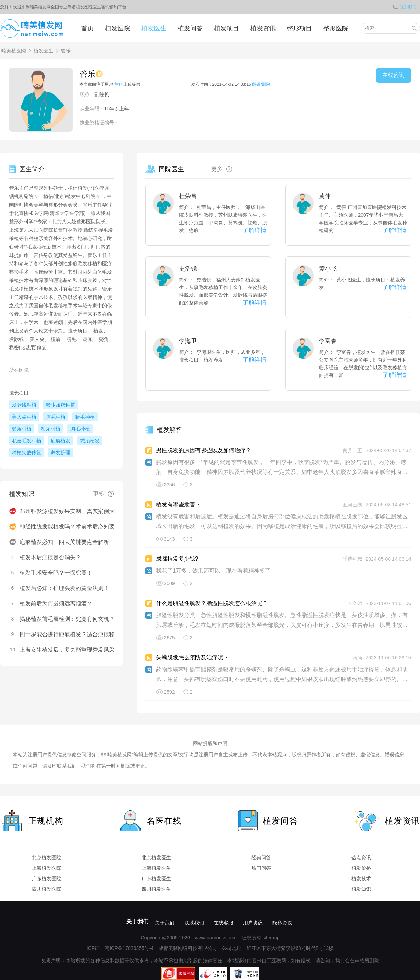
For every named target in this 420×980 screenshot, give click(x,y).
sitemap (271, 938)
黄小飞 (328, 269)
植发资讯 (263, 28)
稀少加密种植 (60, 405)
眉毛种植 (56, 417)
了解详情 (255, 230)
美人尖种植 (24, 417)
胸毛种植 (80, 429)
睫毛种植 (85, 417)
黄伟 (325, 196)
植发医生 (154, 28)
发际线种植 (24, 405)
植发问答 (190, 28)
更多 (224, 169)
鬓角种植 (22, 429)
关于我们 (137, 921)
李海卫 (188, 341)
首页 (87, 28)
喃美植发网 (14, 51)
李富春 (328, 341)
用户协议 (253, 923)
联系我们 (405, 7)
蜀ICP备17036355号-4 (129, 948)
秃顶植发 (90, 441)
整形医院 (336, 28)
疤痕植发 (60, 441)
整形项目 (299, 28)
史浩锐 (188, 269)
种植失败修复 (27, 453)
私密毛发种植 (27, 441)
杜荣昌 (188, 196)
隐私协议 (282, 923)
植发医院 (118, 28)
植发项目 (227, 28)
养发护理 (60, 453)
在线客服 (223, 923)
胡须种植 (51, 429)
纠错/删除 (261, 84)
